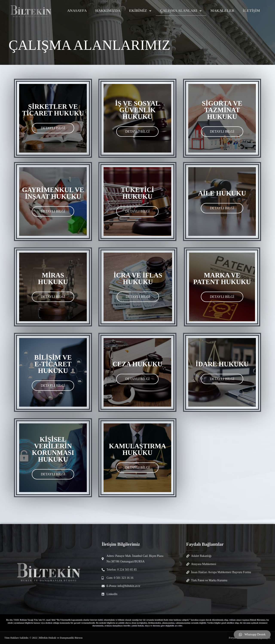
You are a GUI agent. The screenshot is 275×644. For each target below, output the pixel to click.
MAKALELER (222, 11)
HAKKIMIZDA (108, 11)
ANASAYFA (77, 11)
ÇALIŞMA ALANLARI (181, 11)
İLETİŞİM (251, 11)
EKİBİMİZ (140, 11)
